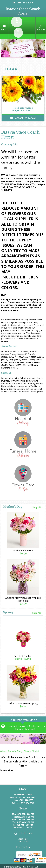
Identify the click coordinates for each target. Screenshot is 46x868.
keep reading (7, 757)
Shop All (38, 494)
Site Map (34, 865)
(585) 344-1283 (25, 3)
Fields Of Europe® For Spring (23, 690)
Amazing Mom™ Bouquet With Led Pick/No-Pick (23, 586)
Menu (9, 23)
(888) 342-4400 (27, 790)
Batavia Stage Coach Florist (23, 11)
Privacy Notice (28, 862)
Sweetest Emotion (23, 643)
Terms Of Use (10, 862)
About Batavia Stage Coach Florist (20, 739)
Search (36, 23)
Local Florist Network (16, 865)
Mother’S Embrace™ (23, 538)
